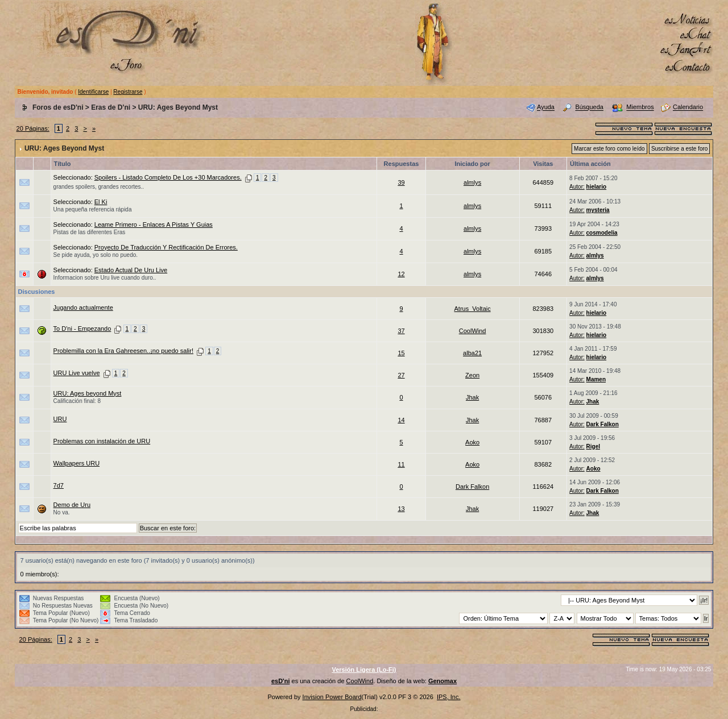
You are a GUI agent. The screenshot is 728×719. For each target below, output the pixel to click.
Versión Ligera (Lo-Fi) (364, 670)
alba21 (472, 353)
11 (401, 464)
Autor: (577, 187)
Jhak (472, 397)
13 (401, 509)
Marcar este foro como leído (609, 149)
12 (401, 274)
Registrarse (128, 92)
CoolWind (473, 331)
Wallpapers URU (77, 463)
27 (401, 375)
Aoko (472, 442)
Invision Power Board (332, 697)
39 (401, 182)
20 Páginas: (33, 128)
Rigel (593, 446)
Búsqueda (589, 107)
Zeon (472, 375)
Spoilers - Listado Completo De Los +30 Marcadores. (168, 177)
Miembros (640, 107)
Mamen (596, 379)
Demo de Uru (72, 505)
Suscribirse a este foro (680, 149)
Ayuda (546, 107)
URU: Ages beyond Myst (88, 393)
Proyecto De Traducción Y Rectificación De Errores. (166, 247)
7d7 (59, 485)
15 (401, 353)
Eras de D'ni (111, 107)
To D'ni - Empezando (82, 329)
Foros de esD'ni (58, 107)
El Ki (101, 202)
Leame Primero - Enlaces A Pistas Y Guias (154, 225)
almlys (472, 182)
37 (401, 331)
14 (401, 420)
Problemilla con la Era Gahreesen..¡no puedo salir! (123, 351)
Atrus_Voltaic (473, 309)
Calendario (688, 107)
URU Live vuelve (77, 373)
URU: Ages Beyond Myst (178, 107)
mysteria (598, 210)
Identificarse (93, 92)
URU (60, 419)
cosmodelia (602, 233)
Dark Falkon (603, 424)
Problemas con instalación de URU (102, 441)
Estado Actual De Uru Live (131, 270)
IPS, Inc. (449, 697)
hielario (597, 187)
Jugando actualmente (83, 307)
